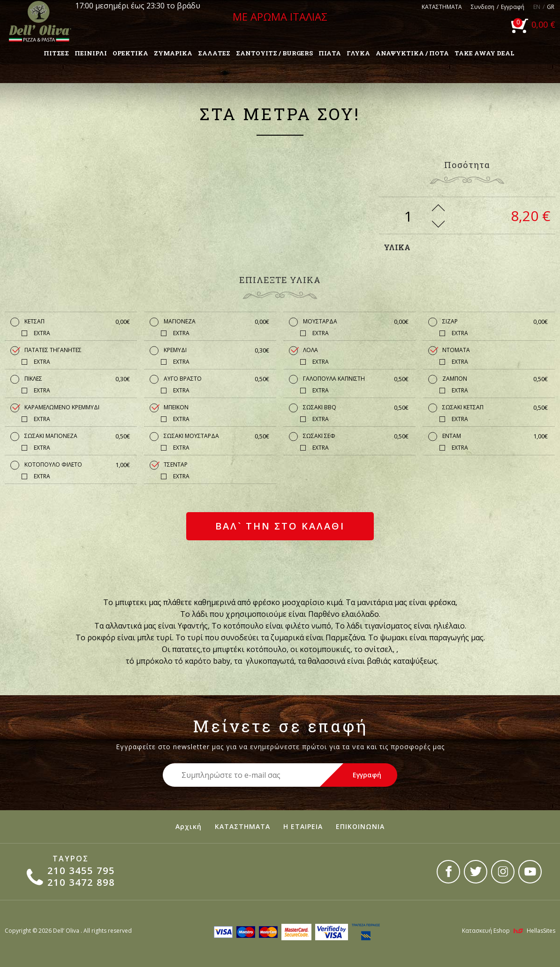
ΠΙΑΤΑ (330, 53)
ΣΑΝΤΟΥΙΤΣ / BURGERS (274, 53)
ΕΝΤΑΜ (495, 436)
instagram (503, 872)
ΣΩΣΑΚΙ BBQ (356, 407)
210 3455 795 (81, 871)
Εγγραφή (513, 7)
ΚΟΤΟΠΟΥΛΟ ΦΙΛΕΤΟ (77, 465)
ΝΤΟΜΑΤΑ (456, 350)
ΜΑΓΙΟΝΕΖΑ (216, 322)
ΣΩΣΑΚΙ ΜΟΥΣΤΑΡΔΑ (216, 436)
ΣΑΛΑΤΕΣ (214, 53)
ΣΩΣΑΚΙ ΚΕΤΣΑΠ (495, 407)
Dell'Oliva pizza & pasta (40, 21)
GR (551, 7)
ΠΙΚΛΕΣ (77, 379)
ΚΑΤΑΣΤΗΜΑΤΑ (442, 7)
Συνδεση (483, 7)
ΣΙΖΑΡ (495, 322)
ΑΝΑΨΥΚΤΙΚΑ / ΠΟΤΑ (412, 53)
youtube (530, 872)
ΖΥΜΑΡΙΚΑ (173, 53)
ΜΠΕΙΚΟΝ (176, 407)
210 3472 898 (81, 882)
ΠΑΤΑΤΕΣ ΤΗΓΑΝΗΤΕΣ (53, 350)
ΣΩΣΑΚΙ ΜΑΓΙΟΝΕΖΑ (77, 436)
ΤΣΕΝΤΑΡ (176, 464)
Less (438, 224)
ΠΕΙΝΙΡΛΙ (91, 53)
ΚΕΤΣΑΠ (77, 322)
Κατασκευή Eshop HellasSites (509, 931)
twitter (476, 872)
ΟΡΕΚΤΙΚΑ (130, 53)
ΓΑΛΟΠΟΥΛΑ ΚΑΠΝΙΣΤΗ (356, 379)
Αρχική (189, 826)
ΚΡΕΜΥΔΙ (216, 350)
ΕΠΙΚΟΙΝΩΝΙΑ (360, 826)
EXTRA (42, 333)
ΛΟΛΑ (310, 350)
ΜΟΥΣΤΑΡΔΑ (356, 322)
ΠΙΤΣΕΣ (56, 53)
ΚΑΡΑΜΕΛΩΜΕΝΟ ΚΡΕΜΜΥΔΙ (62, 407)
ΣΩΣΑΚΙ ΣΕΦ (356, 436)
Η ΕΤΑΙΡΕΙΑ (303, 826)
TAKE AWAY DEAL (484, 53)
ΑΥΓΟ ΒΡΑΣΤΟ (216, 379)
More (438, 208)
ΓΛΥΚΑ (358, 53)
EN (537, 7)
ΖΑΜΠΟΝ (495, 379)
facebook (448, 872)
